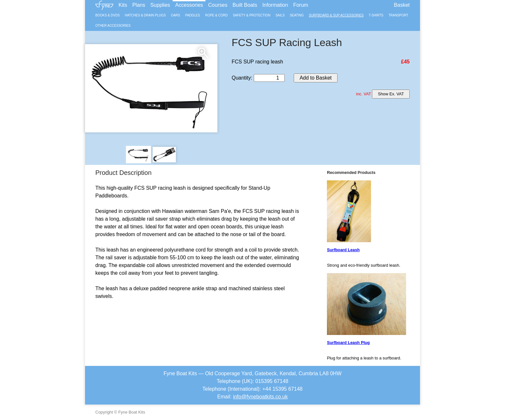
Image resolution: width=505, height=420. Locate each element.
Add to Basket (316, 78)
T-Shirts (376, 15)
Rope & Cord (216, 15)
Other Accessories (113, 26)
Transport (398, 15)
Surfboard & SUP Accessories (336, 15)
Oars (176, 15)
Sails (280, 15)
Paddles (193, 15)
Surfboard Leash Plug (348, 343)
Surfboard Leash (343, 250)
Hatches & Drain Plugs (145, 15)
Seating (297, 15)
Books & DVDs (108, 15)
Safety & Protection (252, 15)
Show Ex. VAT (391, 94)
